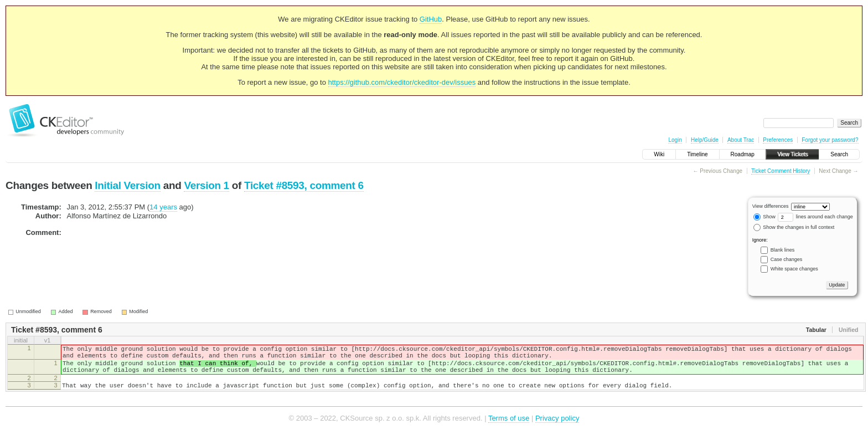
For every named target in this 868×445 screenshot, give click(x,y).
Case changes (787, 259)
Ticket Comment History (781, 171)
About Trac (741, 140)
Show (764, 217)
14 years (163, 207)
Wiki (659, 154)
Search (839, 154)
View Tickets (792, 154)
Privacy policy (557, 428)
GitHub (431, 19)
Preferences (778, 140)
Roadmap (743, 154)
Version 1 (206, 185)
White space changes (794, 269)
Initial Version (127, 185)
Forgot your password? (830, 140)
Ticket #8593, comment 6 (304, 185)
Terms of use (509, 428)
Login (675, 140)
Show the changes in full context (794, 227)
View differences (771, 206)
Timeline (697, 154)
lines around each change (815, 217)
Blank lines (783, 250)
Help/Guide (705, 140)
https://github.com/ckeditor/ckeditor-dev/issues (402, 82)
